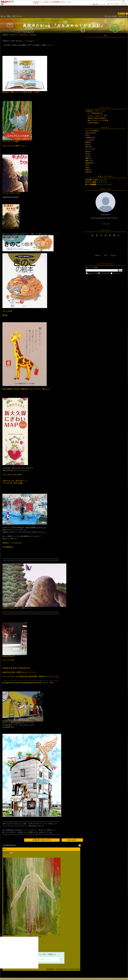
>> (97, 4)
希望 (87, 170)
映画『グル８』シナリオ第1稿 (98, 120)
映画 (87, 142)
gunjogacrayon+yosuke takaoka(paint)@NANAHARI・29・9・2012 (28, 683)
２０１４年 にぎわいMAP (12, 475)
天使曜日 (88, 138)
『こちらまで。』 (31, 41)
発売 (87, 151)
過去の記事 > (72, 840)
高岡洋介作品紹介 (9, 608)
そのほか (7, 4)
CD (86, 167)
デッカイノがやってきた (12, 193)
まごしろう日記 (8, 660)
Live (87, 156)
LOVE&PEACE (8, 727)
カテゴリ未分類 (91, 131)
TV (86, 165)
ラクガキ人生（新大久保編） (13, 483)
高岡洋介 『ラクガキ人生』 (13, 543)
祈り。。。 (7, 849)
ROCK (88, 172)
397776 (122, 14)
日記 (9, 16)
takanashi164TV (9, 656)
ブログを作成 (114, 4)
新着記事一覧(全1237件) (42, 840)
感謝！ (88, 161)
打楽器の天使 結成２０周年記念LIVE (16, 668)
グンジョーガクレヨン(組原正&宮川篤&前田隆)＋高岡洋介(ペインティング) (30, 676)
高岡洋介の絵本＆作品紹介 (97, 118)
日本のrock (89, 133)
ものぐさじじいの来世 (11, 142)
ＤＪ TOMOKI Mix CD (95, 113)
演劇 (87, 158)
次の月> (114, 255)
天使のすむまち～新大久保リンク (15, 481)
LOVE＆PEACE (93, 123)
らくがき (88, 140)
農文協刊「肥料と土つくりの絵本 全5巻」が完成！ (21, 92)
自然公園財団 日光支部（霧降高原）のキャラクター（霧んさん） (27, 389)
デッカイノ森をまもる (11, 228)
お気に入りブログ (105, 176)
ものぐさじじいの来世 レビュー (14, 146)
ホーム (3, 16)
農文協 (5, 315)
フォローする (105, 224)
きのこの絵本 (7, 311)
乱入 (87, 154)
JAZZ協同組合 (8, 547)
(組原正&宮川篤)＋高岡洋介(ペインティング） (20, 672)
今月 (105, 255)
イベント (88, 149)
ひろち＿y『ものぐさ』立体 (97, 116)
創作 (11, 853)
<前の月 (97, 255)
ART (87, 145)
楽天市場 (124, 4)
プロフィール (17, 16)
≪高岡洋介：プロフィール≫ (95, 111)
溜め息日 (88, 163)
